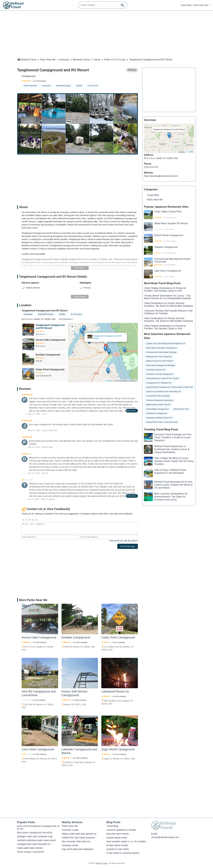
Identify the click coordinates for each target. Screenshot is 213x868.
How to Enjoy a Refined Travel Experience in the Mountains (165, 473)
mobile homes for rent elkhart (160, 361)
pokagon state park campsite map (35, 836)
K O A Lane (93, 86)
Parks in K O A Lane (115, 60)
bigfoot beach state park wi (158, 405)
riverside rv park (70, 830)
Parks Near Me (200, 5)
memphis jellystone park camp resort (36, 840)
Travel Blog (186, 5)
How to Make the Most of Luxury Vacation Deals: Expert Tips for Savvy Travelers (169, 461)
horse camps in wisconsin (31, 852)
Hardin (97, 60)
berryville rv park (181, 409)
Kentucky (64, 60)
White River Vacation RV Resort (169, 227)
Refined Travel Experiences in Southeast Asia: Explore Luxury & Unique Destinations (167, 449)
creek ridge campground (157, 409)
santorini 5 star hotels (118, 849)
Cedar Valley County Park (169, 215)
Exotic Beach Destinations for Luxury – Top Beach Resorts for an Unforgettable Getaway (167, 297)
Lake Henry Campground (169, 274)
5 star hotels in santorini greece (123, 853)
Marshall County (81, 60)
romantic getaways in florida (121, 830)
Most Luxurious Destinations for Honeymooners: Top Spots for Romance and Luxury (166, 497)
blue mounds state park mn (76, 841)
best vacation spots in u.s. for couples (126, 841)
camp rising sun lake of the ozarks (162, 378)
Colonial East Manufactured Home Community (169, 262)
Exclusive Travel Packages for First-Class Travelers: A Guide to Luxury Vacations (168, 437)
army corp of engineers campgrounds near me (38, 827)
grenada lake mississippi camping (161, 352)
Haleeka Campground (169, 250)
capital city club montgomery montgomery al (166, 343)
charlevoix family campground (160, 374)
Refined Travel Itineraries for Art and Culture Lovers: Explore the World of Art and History (168, 485)
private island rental (117, 838)
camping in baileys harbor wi (159, 418)
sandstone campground (157, 413)
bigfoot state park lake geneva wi (79, 834)
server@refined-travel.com (165, 837)
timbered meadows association (160, 400)
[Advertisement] (106, 31)
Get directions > (66, 319)
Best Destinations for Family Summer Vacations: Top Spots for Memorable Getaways (168, 305)
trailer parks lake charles (30, 848)
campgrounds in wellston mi (158, 383)
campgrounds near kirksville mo (34, 844)
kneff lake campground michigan (161, 365)
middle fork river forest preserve (78, 838)
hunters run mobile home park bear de (164, 392)
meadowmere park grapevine (159, 357)
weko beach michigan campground (162, 348)
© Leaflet (108, 381)
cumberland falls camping (158, 396)
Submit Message (128, 546)
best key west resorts (118, 834)
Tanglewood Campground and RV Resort (151, 60)
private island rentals (117, 845)
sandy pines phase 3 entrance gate (162, 422)
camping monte (70, 845)
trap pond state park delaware (78, 849)
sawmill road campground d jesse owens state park (170, 387)
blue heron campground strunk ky (35, 833)
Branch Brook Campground (169, 238)
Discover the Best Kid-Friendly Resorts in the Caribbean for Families (168, 312)
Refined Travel (28, 60)
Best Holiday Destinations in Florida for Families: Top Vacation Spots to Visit (165, 289)
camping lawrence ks (156, 370)
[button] (105, 349)
